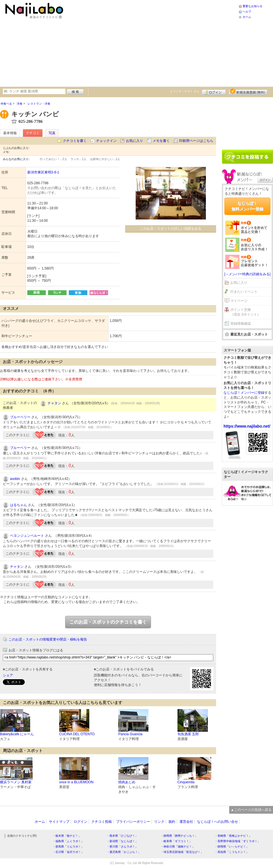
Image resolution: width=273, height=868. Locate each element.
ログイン (214, 92)
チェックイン (106, 141)
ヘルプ (247, 12)
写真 (52, 133)
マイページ (239, 301)
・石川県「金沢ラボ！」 (68, 852)
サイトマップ (59, 822)
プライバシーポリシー (133, 822)
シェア (8, 675)
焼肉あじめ (127, 782)
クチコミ (33, 133)
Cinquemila (186, 782)
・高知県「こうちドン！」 (232, 852)
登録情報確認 (241, 324)
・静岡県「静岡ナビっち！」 (179, 836)
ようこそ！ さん (185, 91)
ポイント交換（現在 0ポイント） (245, 312)
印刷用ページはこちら (196, 141)
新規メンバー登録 (248, 92)
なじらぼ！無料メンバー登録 (247, 206)
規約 (172, 822)
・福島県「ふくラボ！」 (68, 841)
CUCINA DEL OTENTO (77, 734)
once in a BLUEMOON (76, 782)
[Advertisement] (139, 43)
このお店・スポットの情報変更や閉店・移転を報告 (48, 639)
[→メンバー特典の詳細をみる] (248, 274)
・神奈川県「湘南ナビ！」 (178, 847)
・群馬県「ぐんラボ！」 (68, 847)
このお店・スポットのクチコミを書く (108, 622)
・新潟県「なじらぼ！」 (122, 841)
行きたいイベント (244, 292)
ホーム (247, 17)
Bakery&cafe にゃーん (17, 734)
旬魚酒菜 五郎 (188, 734)
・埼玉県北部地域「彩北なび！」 (182, 852)
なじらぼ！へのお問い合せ (218, 822)
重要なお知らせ (253, 6)
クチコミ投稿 (102, 822)
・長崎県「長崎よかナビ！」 (233, 836)
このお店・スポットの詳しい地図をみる (171, 229)
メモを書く (161, 141)
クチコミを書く (75, 141)
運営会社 (186, 822)
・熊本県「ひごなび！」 (122, 836)
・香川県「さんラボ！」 (122, 847)
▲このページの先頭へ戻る (251, 810)
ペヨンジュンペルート (27, 536)
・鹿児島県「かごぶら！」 (124, 852)
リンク (159, 822)
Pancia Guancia (130, 734)
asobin (15, 479)
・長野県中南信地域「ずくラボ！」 (237, 841)
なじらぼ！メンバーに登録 (244, 393)
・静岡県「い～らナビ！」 (232, 847)
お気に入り (135, 141)
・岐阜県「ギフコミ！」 (176, 841)
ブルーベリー (20, 417)
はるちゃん (18, 505)
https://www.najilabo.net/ (247, 426)
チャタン (54, 403)
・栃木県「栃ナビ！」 (67, 836)
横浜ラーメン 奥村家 (16, 782)
